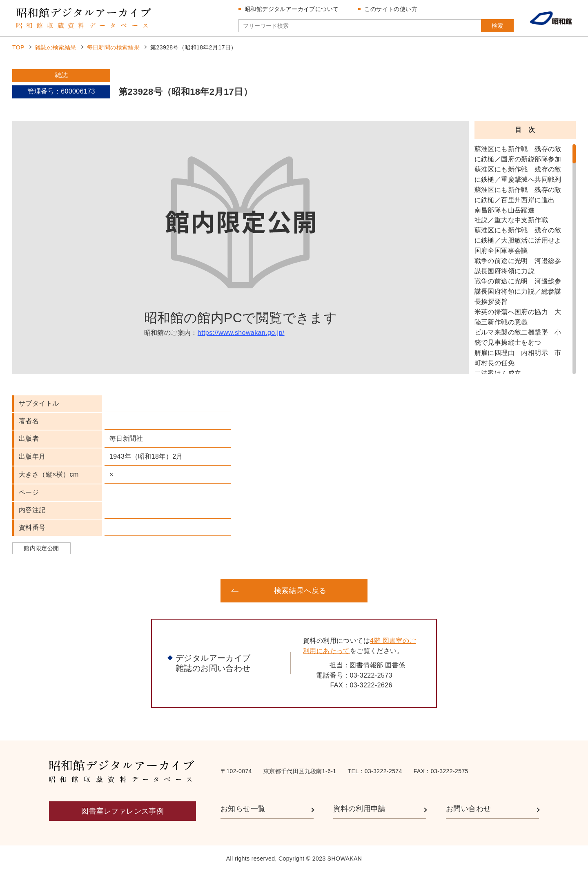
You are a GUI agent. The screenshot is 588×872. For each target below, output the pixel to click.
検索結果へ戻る (300, 591)
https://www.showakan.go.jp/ (241, 333)
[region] (525, 259)
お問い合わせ (468, 809)
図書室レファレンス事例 (122, 811)
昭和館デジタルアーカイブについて (292, 9)
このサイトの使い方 (391, 9)
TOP (18, 47)
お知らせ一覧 (243, 809)
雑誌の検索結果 (56, 47)
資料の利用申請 (360, 809)
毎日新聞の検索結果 (114, 47)
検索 (497, 26)
